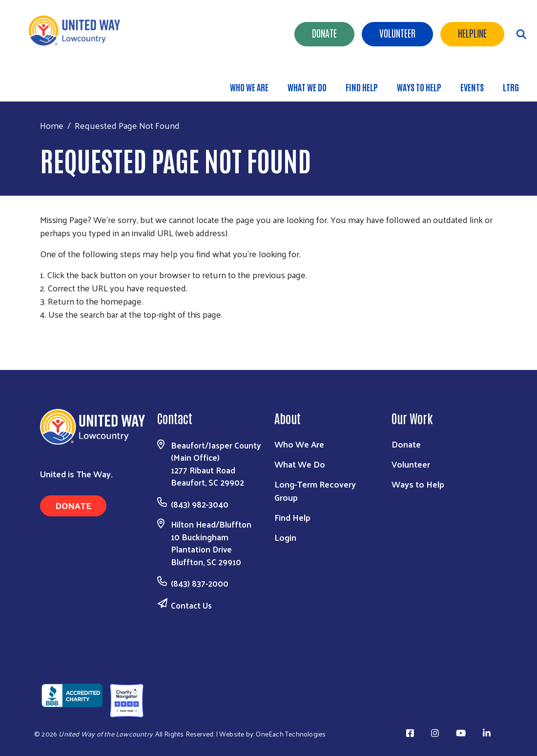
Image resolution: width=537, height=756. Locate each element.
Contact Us (191, 605)
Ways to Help (419, 87)
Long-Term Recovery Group (315, 490)
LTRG (511, 87)
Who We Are (249, 87)
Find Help (362, 87)
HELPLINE (472, 33)
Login (285, 537)
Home (52, 125)
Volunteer (397, 33)
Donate (324, 33)
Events (472, 87)
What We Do (307, 87)
